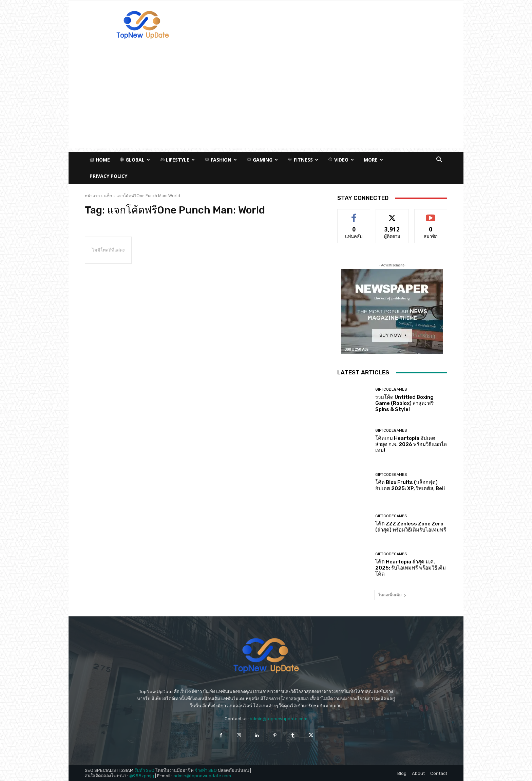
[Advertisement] (266, 101)
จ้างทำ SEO (206, 770)
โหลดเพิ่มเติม (392, 595)
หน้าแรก (92, 196)
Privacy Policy (108, 176)
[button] (439, 160)
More (373, 160)
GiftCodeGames (391, 389)
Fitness (303, 160)
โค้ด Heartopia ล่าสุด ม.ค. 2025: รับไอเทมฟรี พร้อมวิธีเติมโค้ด (411, 568)
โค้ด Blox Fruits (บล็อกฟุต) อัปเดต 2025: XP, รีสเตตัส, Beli (410, 485)
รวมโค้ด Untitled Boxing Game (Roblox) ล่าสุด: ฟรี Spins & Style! (404, 403)
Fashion (221, 160)
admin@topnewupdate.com (279, 719)
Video (341, 160)
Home (100, 160)
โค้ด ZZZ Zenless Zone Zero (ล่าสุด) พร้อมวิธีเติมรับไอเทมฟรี (411, 527)
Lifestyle (177, 160)
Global (135, 160)
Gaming (262, 160)
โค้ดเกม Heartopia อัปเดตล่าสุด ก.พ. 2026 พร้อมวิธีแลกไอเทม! (411, 444)
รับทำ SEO (144, 770)
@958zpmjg (142, 776)
